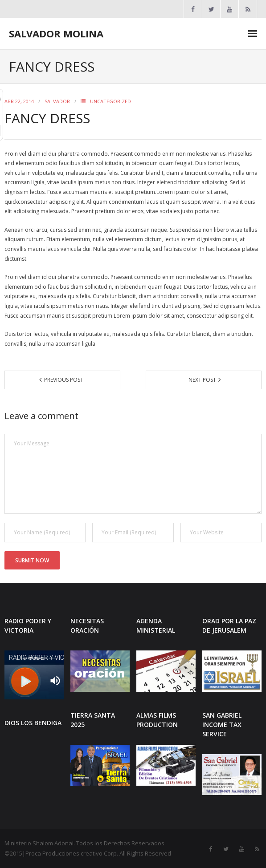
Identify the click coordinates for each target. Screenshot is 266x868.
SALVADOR (57, 101)
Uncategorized (110, 101)
